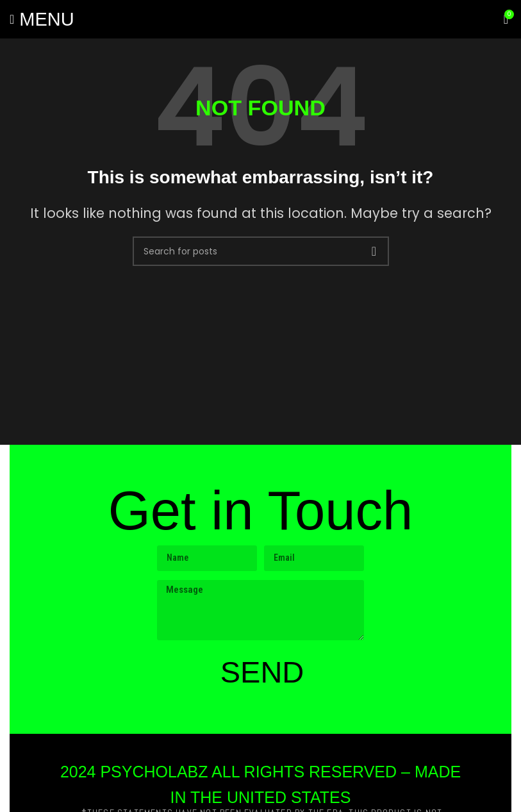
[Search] (261, 251)
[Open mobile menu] (42, 19)
